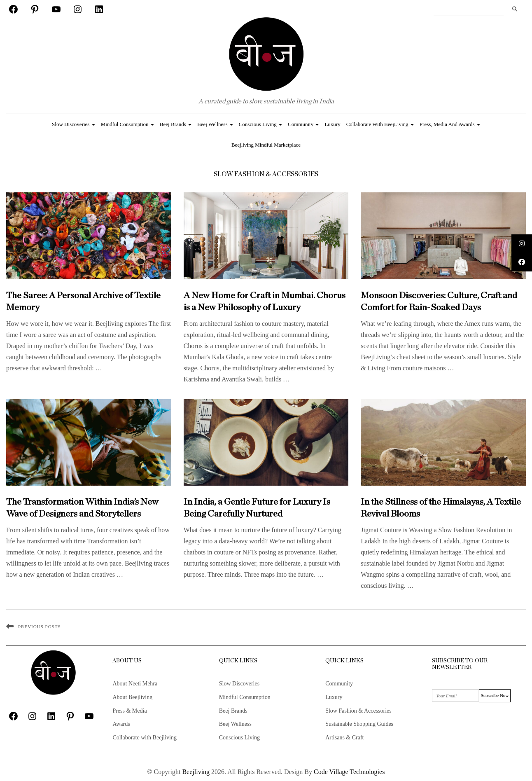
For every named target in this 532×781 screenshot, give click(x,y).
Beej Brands (176, 124)
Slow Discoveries (73, 124)
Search (515, 9)
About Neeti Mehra (135, 684)
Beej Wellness (215, 124)
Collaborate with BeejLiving (380, 124)
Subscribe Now (495, 695)
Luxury (332, 124)
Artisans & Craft (344, 738)
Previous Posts (40, 627)
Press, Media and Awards (450, 124)
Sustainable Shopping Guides (359, 724)
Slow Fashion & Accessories (358, 711)
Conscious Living (260, 124)
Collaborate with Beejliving (145, 738)
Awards (121, 724)
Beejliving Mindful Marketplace (266, 145)
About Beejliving (132, 697)
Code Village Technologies (349, 772)
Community (303, 124)
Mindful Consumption (127, 124)
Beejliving (196, 772)
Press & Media (129, 711)
